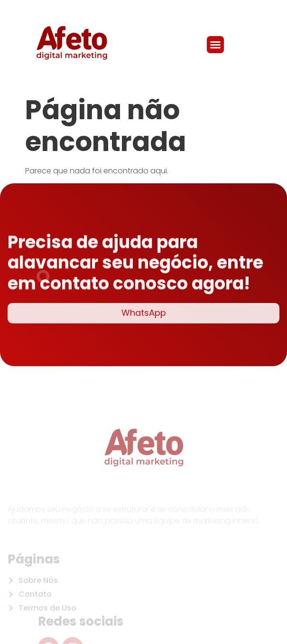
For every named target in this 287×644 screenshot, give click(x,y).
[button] (215, 45)
